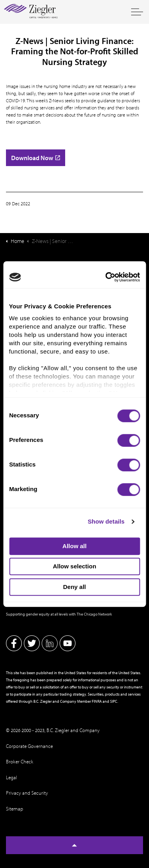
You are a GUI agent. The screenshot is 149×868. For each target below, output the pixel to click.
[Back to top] (74, 845)
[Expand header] (137, 12)
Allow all (74, 546)
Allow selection (74, 566)
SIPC (114, 701)
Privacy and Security (27, 793)
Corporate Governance (29, 746)
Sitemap (15, 809)
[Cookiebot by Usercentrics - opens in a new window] (106, 277)
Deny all (75, 587)
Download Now (36, 158)
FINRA (97, 701)
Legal (12, 777)
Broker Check (20, 761)
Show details (106, 521)
